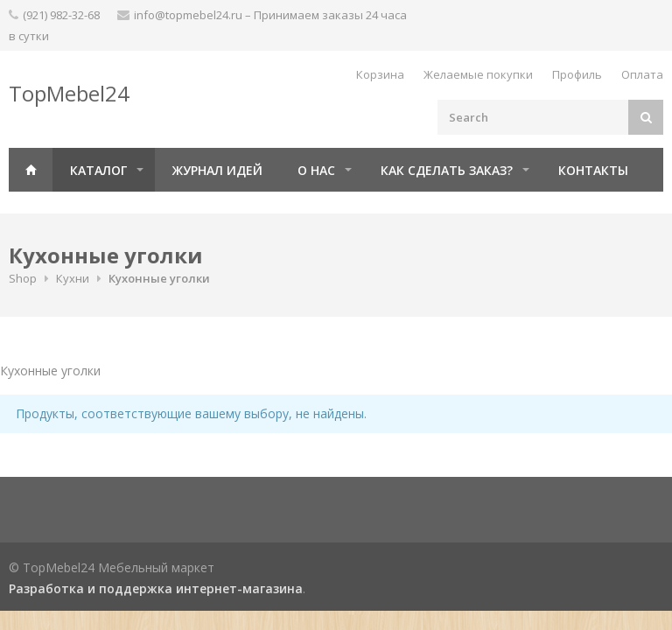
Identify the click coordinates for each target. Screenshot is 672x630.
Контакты (593, 170)
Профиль (577, 74)
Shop (23, 278)
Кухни (73, 278)
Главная (31, 170)
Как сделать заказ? (447, 170)
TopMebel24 (69, 93)
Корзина (380, 74)
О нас (316, 170)
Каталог (98, 170)
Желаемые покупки (478, 74)
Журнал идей (217, 170)
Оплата (642, 74)
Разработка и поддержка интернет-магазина (156, 588)
